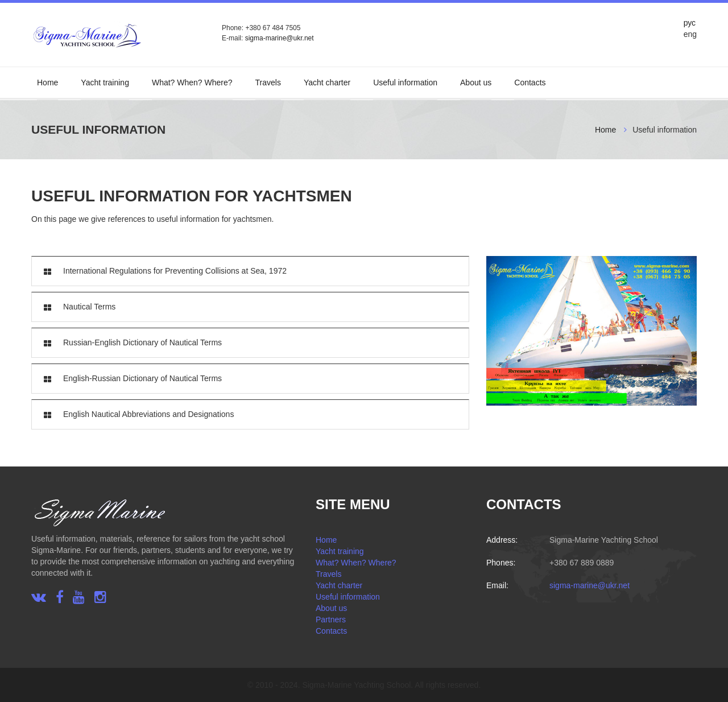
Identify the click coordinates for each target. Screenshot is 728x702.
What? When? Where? (192, 82)
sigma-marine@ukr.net (280, 38)
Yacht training (105, 82)
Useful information (405, 82)
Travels (268, 82)
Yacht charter (327, 82)
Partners (331, 620)
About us (476, 82)
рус (690, 23)
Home (47, 82)
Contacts (530, 82)
